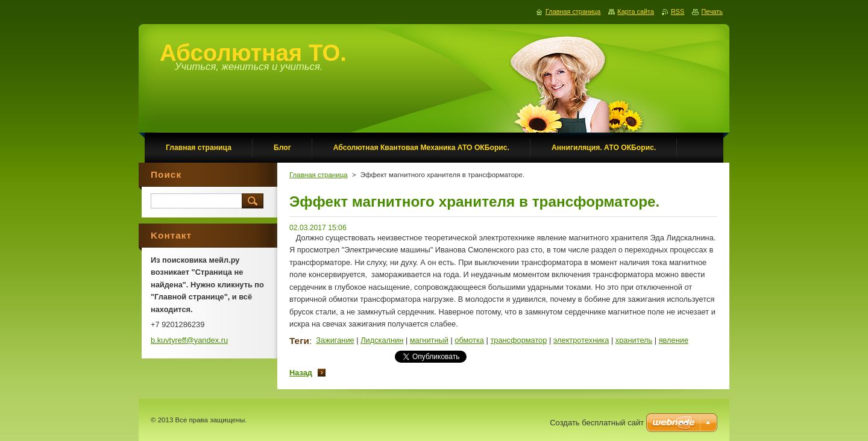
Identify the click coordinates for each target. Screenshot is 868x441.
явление (674, 340)
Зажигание (335, 340)
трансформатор (518, 340)
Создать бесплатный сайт (597, 423)
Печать (712, 11)
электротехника (581, 340)
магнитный (429, 340)
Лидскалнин (382, 340)
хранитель (634, 340)
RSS (678, 11)
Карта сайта (636, 11)
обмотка (469, 340)
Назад (301, 373)
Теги (299, 341)
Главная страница (319, 175)
